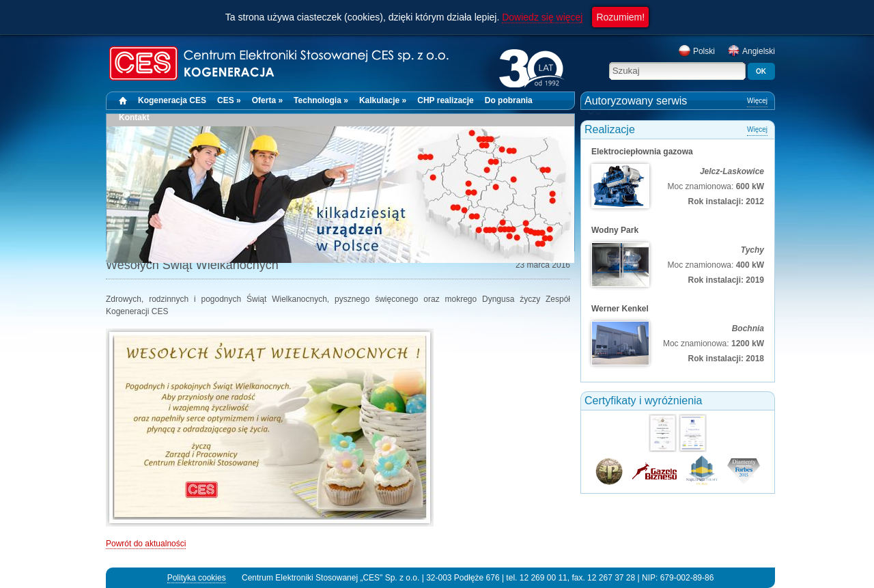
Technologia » (321, 100)
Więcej (757, 101)
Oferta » (267, 100)
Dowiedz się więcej (542, 17)
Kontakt (134, 117)
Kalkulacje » (383, 100)
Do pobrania (509, 100)
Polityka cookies (197, 578)
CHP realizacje (446, 100)
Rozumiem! (620, 17)
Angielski (751, 51)
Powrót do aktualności (146, 544)
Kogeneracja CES (172, 100)
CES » (229, 100)
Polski (696, 51)
